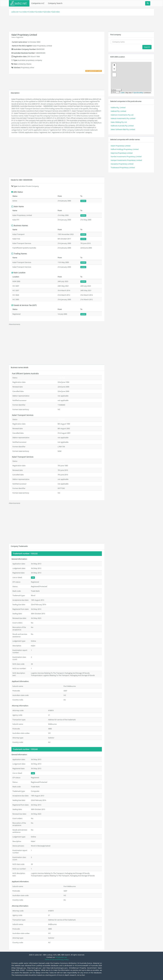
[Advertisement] (81, 23)
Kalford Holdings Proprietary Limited (125, 149)
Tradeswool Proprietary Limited (123, 168)
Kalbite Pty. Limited (118, 108)
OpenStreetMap (138, 93)
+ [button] (114, 65)
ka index (39, 12)
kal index (47, 12)
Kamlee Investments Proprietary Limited (126, 157)
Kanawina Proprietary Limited (122, 164)
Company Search (55, 3)
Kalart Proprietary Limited (121, 146)
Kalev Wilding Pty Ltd (119, 122)
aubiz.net (15, 12)
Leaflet (122, 93)
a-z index (23, 12)
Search (147, 47)
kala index (56, 12)
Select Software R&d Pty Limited (123, 129)
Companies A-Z (38, 3)
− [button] (114, 69)
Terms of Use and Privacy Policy (57, 959)
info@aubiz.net (61, 957)
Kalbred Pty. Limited (118, 111)
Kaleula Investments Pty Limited (123, 118)
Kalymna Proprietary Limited (122, 153)
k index (31, 12)
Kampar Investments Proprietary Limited (126, 160)
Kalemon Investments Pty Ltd (122, 115)
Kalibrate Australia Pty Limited (122, 126)
